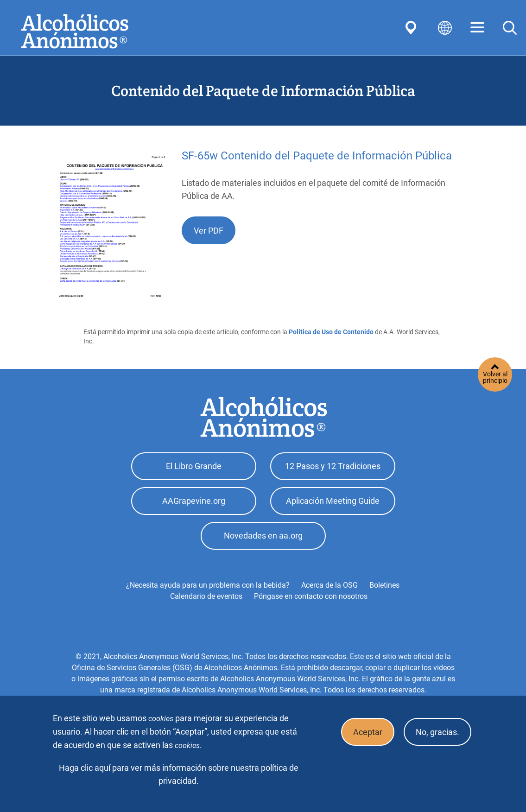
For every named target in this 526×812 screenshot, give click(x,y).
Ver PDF (209, 231)
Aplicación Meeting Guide (333, 501)
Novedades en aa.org (263, 536)
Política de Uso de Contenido (331, 332)
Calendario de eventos (206, 596)
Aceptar (368, 732)
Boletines (384, 585)
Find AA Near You (412, 28)
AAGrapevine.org (194, 501)
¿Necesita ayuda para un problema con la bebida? (208, 585)
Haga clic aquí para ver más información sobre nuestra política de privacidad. (179, 775)
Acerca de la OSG (330, 585)
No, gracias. (437, 732)
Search (510, 28)
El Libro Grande (194, 466)
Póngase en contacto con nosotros (311, 596)
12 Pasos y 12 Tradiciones (333, 466)
